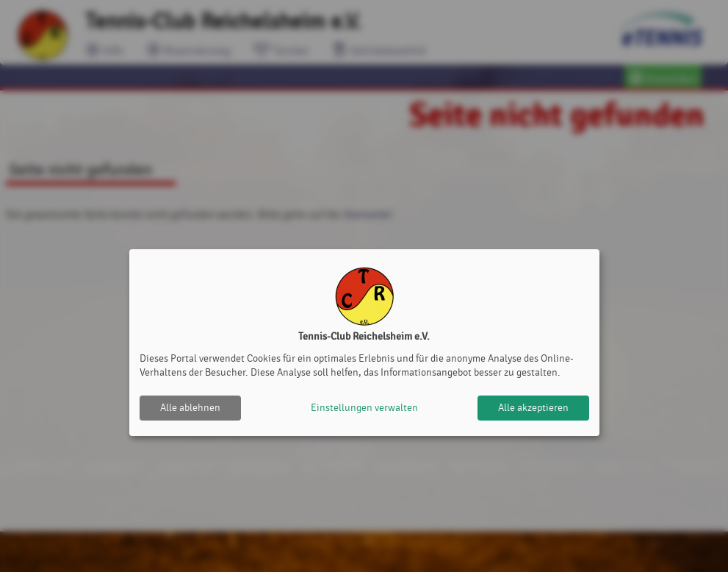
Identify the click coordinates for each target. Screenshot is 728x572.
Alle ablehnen (190, 408)
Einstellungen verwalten (364, 408)
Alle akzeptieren (533, 408)
